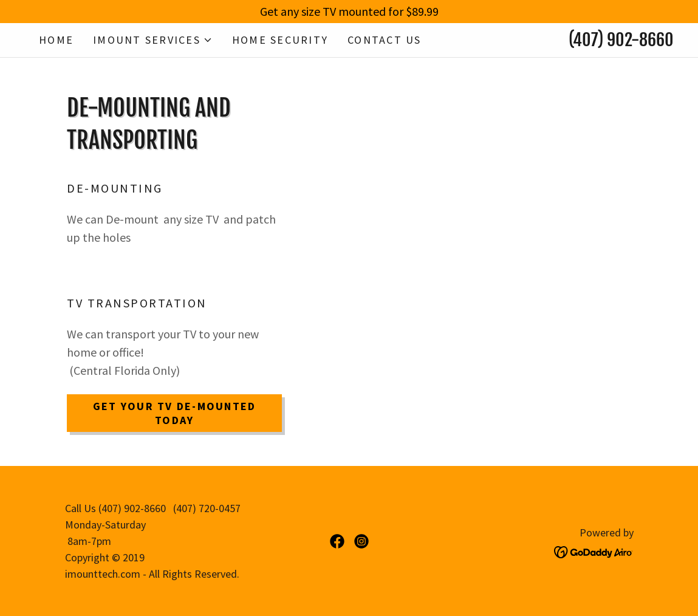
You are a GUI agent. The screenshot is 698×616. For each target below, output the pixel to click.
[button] (153, 40)
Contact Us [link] (385, 40)
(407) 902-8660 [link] (621, 40)
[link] (337, 541)
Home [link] (56, 40)
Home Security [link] (280, 40)
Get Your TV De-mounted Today (175, 413)
